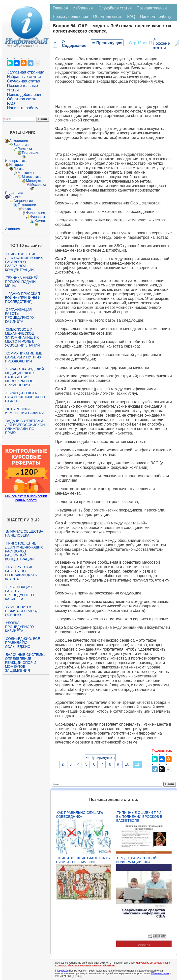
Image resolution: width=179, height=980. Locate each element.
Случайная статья (24, 81)
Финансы (38, 217)
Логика (19, 169)
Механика (38, 185)
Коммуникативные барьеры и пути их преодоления (24, 357)
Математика (32, 177)
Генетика (25, 149)
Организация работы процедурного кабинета (19, 315)
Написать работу (23, 108)
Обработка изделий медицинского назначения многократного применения (24, 377)
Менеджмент (36, 181)
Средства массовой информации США (136, 860)
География (30, 153)
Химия (40, 221)
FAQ (11, 103)
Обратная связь (22, 99)
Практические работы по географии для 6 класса (21, 573)
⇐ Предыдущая (107, 43)
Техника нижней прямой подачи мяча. (22, 282)
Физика (28, 209)
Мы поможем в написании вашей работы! (92, 965)
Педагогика (14, 193)
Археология (19, 141)
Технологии (27, 205)
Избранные (83, 8)
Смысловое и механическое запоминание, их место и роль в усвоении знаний (22, 337)
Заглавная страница (26, 72)
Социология (23, 201)
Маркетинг (26, 173)
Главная (60, 8)
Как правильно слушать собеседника (80, 815)
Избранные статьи (24, 77)
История (16, 165)
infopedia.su (62, 971)
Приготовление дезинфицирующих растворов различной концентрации (24, 262)
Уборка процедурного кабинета (19, 627)
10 (127, 764)
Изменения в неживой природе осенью (23, 611)
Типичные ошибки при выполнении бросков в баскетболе (139, 817)
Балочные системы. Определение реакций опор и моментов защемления (25, 663)
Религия (16, 197)
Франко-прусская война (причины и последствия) (23, 298)
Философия (35, 213)
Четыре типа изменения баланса (25, 411)
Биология (21, 145)
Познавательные (152, 8)
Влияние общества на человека (24, 533)
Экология (12, 229)
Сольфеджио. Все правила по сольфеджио (22, 643)
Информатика (16, 161)
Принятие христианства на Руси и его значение (83, 860)
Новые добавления (25, 95)
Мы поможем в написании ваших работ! (26, 498)
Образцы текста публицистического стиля (25, 397)
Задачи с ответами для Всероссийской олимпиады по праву (25, 427)
